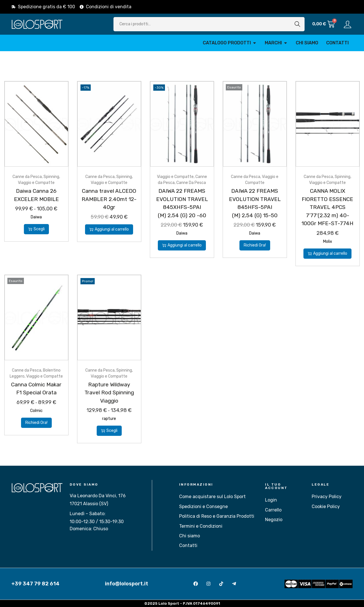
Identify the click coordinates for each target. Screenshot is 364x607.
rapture (109, 419)
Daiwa (36, 217)
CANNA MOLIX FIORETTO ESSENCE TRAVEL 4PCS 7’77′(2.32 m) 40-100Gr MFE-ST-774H (327, 207)
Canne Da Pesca (191, 183)
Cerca (297, 24)
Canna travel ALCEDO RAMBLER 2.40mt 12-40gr (109, 199)
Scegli (36, 229)
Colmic (36, 411)
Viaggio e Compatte (36, 183)
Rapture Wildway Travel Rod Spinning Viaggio (109, 393)
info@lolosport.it (127, 584)
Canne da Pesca (27, 177)
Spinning (51, 177)
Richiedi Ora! (255, 245)
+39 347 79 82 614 (35, 584)
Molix (328, 242)
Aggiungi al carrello (109, 229)
